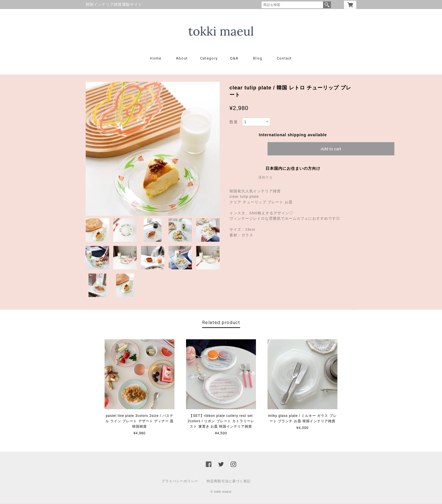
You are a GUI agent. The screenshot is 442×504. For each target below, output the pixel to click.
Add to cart (331, 149)
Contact (284, 59)
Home (156, 59)
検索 (327, 5)
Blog (258, 59)
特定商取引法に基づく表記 (229, 481)
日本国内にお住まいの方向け (293, 169)
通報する (266, 178)
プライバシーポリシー (180, 481)
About (182, 59)
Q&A (234, 59)
